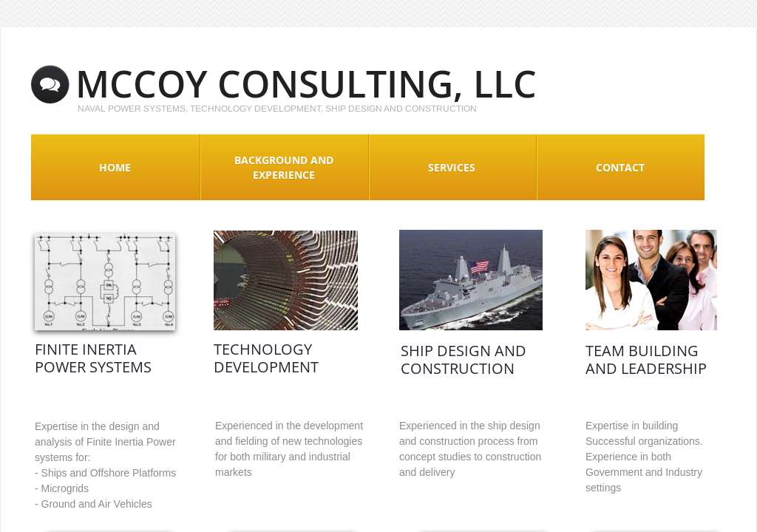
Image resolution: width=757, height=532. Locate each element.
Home (115, 167)
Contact (620, 167)
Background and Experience (284, 167)
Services (452, 167)
